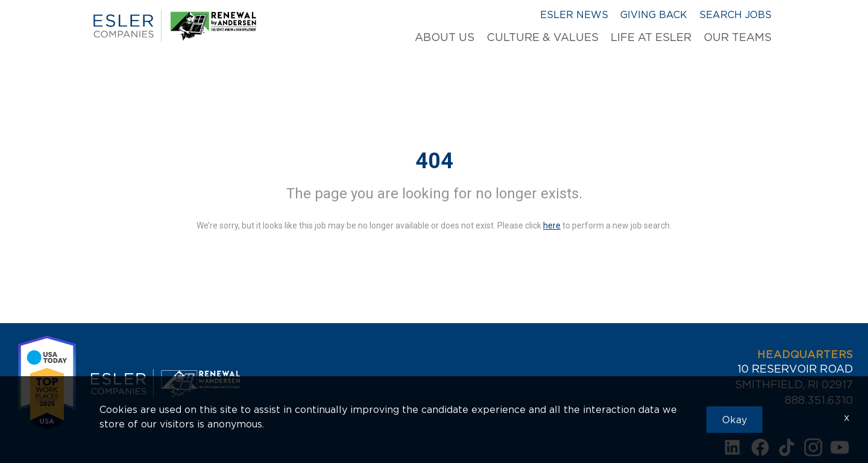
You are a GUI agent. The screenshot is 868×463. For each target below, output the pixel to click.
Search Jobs (735, 14)
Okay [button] (734, 420)
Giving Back (654, 14)
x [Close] (847, 417)
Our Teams (737, 37)
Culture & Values (542, 37)
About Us (445, 37)
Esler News (574, 14)
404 (434, 161)
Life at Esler (651, 37)
